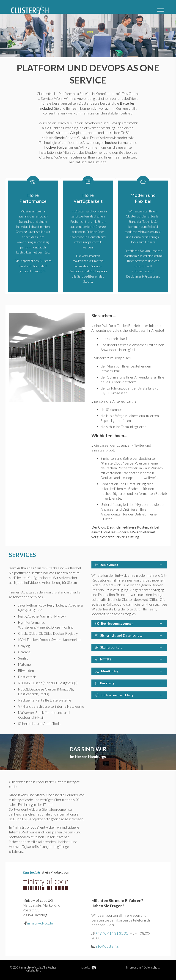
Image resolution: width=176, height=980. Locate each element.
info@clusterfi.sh (108, 946)
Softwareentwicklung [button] (129, 695)
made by (88, 967)
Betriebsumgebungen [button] (129, 623)
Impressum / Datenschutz (143, 967)
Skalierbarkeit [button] (129, 647)
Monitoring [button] (129, 671)
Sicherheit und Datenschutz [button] (129, 635)
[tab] (129, 565)
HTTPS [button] (129, 659)
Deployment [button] (129, 565)
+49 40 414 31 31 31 (112, 933)
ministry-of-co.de (40, 923)
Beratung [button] (129, 683)
